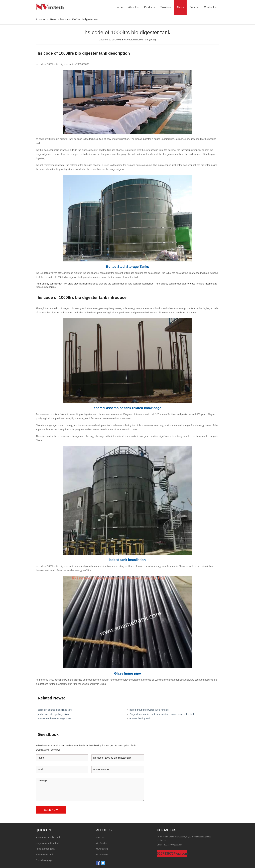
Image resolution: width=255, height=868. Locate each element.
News (180, 7)
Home (119, 7)
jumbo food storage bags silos (53, 714)
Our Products (102, 849)
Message (90, 789)
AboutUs (133, 7)
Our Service (102, 843)
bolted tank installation (127, 560)
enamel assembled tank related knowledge (128, 408)
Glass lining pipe (127, 673)
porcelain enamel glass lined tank (55, 710)
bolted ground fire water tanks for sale (149, 710)
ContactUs (210, 7)
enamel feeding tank (140, 718)
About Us (100, 838)
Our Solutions (102, 855)
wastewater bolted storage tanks (54, 718)
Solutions (166, 7)
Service (194, 7)
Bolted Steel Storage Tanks (127, 267)
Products (149, 7)
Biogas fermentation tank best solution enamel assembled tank (162, 714)
